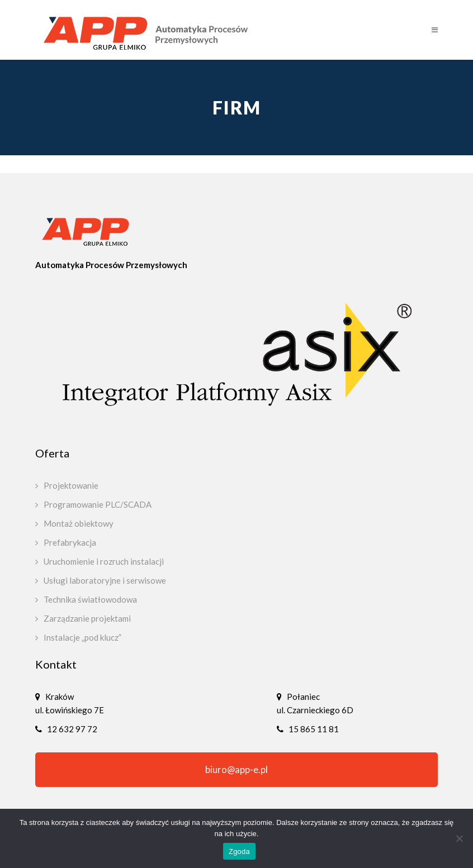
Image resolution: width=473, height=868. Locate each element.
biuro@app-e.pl (236, 770)
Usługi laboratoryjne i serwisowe (105, 580)
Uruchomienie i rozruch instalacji (104, 561)
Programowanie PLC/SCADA (98, 504)
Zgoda (239, 852)
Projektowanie (71, 485)
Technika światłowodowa (90, 599)
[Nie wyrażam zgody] (459, 838)
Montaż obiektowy (79, 523)
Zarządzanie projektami (87, 618)
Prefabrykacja (70, 542)
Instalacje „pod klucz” (82, 637)
